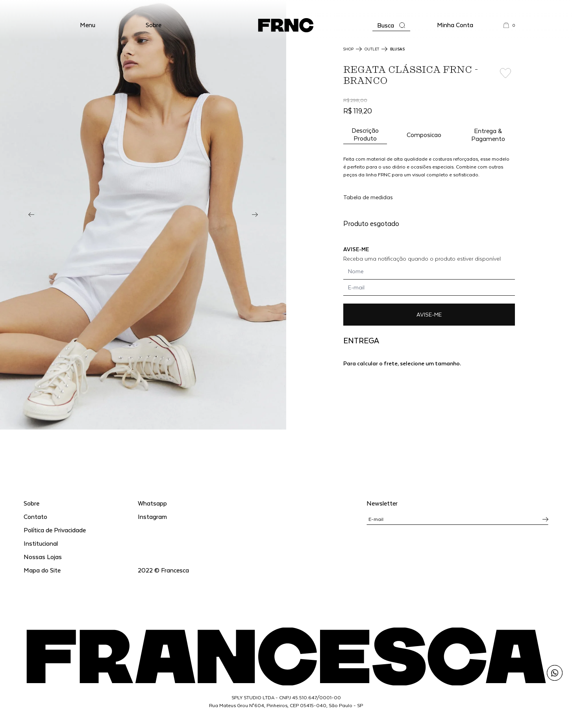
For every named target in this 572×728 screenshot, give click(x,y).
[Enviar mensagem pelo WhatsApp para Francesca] (555, 673)
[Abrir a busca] (391, 25)
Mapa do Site (42, 570)
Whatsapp (152, 503)
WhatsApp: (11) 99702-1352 (286, 8)
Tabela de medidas (368, 197)
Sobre (154, 25)
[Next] (255, 215)
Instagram (152, 516)
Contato (35, 516)
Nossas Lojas (43, 557)
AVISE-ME (429, 314)
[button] (88, 25)
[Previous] (31, 215)
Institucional (41, 543)
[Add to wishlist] (505, 73)
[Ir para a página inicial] (286, 25)
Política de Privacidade (55, 530)
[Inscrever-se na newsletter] (545, 519)
